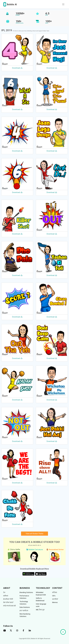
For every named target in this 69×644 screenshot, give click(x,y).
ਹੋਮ (4, 592)
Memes (55, 602)
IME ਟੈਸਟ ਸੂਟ (40, 610)
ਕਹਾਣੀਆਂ (55, 599)
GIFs (54, 596)
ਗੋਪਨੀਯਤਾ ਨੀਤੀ (8, 599)
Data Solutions (25, 607)
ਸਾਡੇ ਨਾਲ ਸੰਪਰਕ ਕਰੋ (9, 606)
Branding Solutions (26, 592)
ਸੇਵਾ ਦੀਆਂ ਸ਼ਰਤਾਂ (8, 602)
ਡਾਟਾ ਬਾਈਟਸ (24, 611)
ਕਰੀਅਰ (6, 596)
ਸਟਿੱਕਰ (55, 592)
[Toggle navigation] (63, 4)
